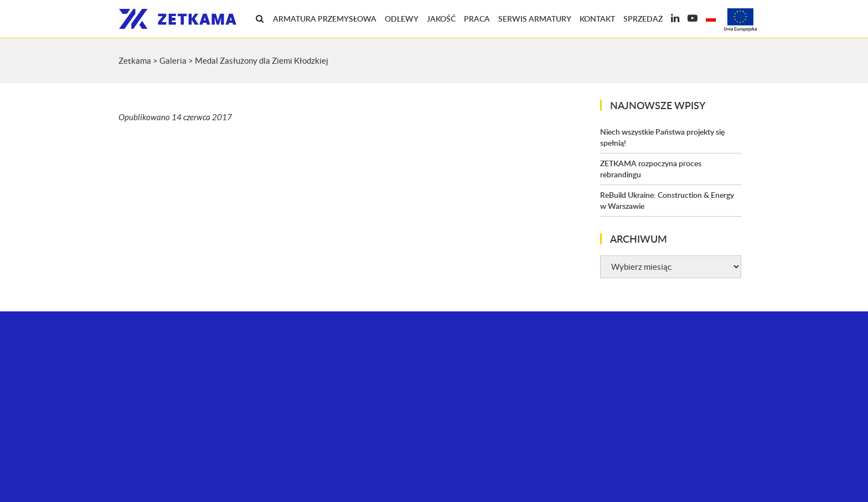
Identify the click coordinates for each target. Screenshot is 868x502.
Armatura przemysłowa (325, 19)
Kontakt (597, 19)
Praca (477, 19)
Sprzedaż (643, 19)
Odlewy (402, 19)
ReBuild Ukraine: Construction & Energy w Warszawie (667, 200)
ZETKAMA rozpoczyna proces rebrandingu (651, 169)
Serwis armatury (535, 19)
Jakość (441, 19)
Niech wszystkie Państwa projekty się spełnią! (662, 137)
